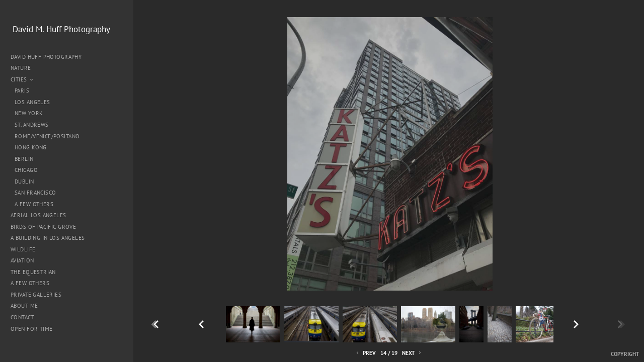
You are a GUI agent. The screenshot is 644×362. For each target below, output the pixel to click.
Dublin (24, 182)
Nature (24, 68)
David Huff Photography (46, 57)
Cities (22, 79)
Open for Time (31, 329)
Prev (365, 353)
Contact (22, 317)
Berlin (24, 159)
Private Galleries (36, 295)
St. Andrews (32, 125)
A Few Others (34, 204)
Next (412, 353)
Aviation (22, 260)
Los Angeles (32, 102)
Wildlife (23, 249)
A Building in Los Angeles (48, 238)
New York (29, 113)
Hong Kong (31, 147)
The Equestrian (33, 272)
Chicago (26, 170)
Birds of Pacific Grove (43, 227)
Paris (22, 90)
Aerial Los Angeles (38, 215)
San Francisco (35, 193)
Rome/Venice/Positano (47, 136)
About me (24, 306)
